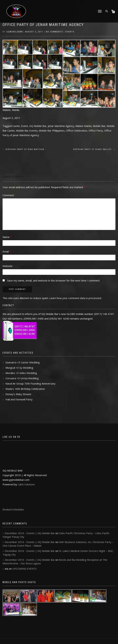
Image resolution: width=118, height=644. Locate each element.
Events (70, 32)
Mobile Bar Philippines (52, 131)
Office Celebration (77, 131)
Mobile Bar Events (27, 131)
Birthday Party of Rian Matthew (23, 149)
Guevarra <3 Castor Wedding (23, 362)
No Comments (54, 32)
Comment (9, 195)
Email (7, 251)
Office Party (96, 131)
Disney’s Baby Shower (18, 394)
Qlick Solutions (27, 484)
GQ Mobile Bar (38, 126)
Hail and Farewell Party (19, 399)
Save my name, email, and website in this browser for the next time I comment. (54, 280)
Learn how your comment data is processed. (76, 298)
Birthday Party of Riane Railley (94, 149)
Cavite (16, 126)
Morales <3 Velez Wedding (21, 373)
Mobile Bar (99, 126)
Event (25, 126)
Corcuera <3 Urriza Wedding (22, 378)
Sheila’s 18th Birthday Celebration (25, 389)
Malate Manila (83, 126)
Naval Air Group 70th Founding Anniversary (30, 383)
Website (7, 266)
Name (7, 237)
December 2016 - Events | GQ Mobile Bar (30, 533)
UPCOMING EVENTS (25, 569)
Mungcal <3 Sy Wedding (19, 368)
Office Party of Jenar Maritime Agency (43, 25)
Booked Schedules (13, 509)
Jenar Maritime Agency (61, 126)
